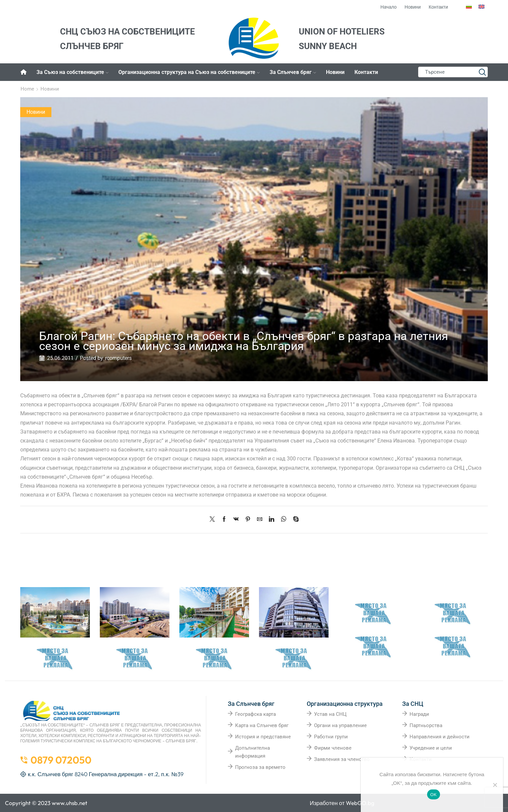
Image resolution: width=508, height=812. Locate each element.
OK (434, 795)
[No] (495, 785)
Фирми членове (333, 748)
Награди (419, 714)
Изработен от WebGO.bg (342, 803)
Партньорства (426, 725)
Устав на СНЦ (330, 714)
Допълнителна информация (253, 752)
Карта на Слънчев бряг (262, 725)
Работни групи (331, 737)
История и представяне (263, 737)
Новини (335, 72)
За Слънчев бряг (293, 72)
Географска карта (255, 714)
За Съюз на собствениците (72, 72)
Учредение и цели (431, 748)
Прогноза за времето (260, 767)
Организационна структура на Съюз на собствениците (189, 72)
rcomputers (118, 358)
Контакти (366, 72)
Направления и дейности (440, 737)
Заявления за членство (342, 759)
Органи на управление (340, 725)
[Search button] (482, 72)
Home (27, 89)
